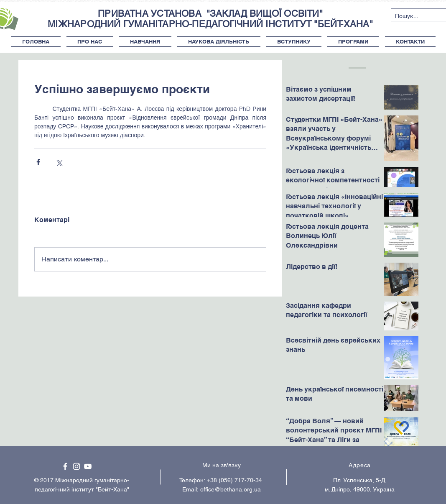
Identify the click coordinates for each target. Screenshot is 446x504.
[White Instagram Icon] (76, 466)
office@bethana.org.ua (231, 489)
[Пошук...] (412, 16)
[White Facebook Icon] (65, 466)
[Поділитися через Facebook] (38, 162)
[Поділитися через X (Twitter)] (59, 162)
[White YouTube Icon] (88, 466)
